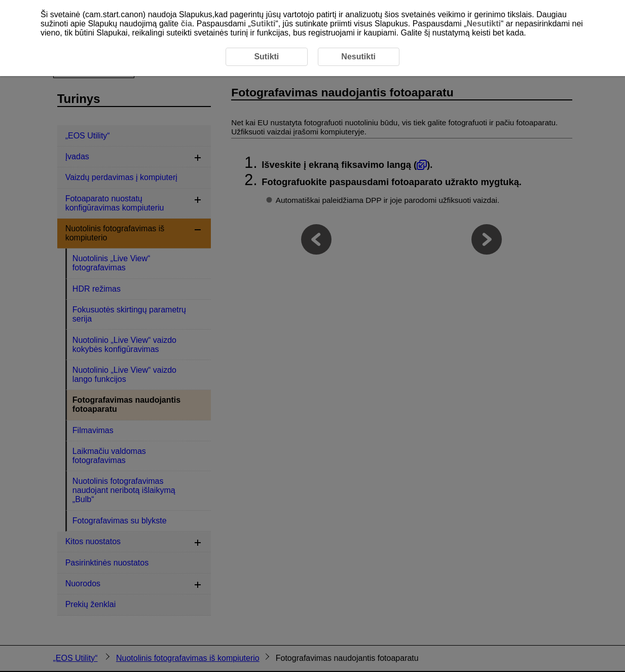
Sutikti (263, 24)
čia (187, 24)
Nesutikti (484, 24)
